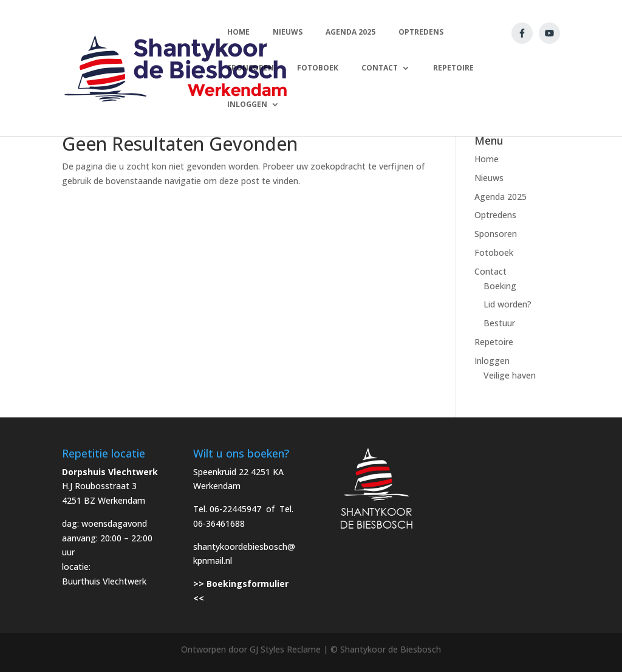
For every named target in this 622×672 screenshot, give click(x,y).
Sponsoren (496, 234)
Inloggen (492, 361)
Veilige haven (510, 375)
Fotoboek (494, 252)
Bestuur (499, 323)
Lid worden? (508, 304)
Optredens (495, 215)
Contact (490, 271)
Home (487, 159)
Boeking (500, 286)
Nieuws (489, 178)
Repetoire (494, 342)
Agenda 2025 (501, 197)
